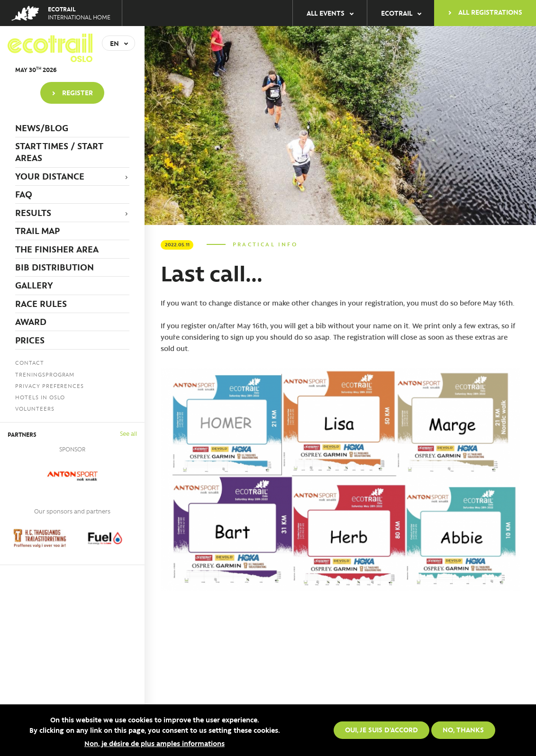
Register (77, 92)
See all (128, 433)
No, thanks (463, 730)
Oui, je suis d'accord (382, 730)
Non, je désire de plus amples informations (154, 743)
